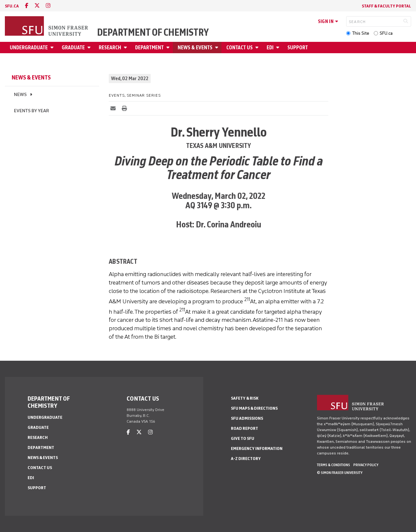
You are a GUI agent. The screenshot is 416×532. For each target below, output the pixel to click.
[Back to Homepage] (47, 27)
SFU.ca (386, 33)
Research (110, 48)
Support (298, 48)
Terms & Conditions (334, 465)
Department (149, 48)
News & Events (195, 48)
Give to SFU (243, 438)
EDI (270, 48)
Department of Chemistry (153, 32)
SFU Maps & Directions (254, 408)
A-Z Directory (246, 459)
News (20, 95)
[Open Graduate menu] (90, 48)
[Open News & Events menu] (218, 48)
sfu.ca (12, 6)
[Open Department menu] (169, 48)
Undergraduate (29, 48)
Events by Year (32, 111)
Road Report (245, 428)
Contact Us (240, 48)
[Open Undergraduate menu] (53, 48)
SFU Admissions (247, 418)
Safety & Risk (245, 398)
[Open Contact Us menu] (258, 48)
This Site (361, 33)
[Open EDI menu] (279, 48)
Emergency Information (257, 448)
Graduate (73, 48)
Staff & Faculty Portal (386, 6)
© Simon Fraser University (340, 473)
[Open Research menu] (126, 48)
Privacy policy (366, 465)
